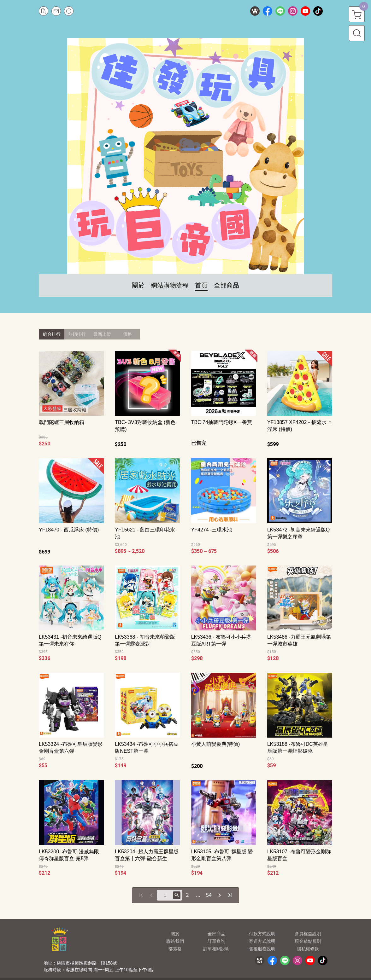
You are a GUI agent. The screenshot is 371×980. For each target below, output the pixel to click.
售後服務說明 (262, 949)
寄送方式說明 (262, 941)
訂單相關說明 (216, 949)
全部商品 (216, 934)
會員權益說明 (308, 934)
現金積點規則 (308, 941)
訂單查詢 (216, 941)
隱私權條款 (308, 949)
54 (209, 895)
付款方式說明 (262, 934)
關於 (175, 934)
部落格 (175, 949)
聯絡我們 (175, 941)
